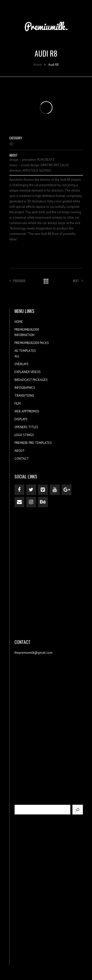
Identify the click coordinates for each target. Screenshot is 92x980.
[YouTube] (55, 490)
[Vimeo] (43, 490)
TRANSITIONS (24, 396)
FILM (18, 403)
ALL (17, 356)
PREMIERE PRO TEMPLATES (33, 443)
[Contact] (19, 502)
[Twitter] (31, 490)
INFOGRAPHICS (25, 388)
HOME (19, 322)
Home (38, 65)
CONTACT (22, 459)
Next (78, 281)
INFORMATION (24, 335)
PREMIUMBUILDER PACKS (32, 343)
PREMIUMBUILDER (27, 330)
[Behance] (43, 502)
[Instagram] (31, 502)
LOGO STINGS (24, 435)
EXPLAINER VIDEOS (28, 372)
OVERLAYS (21, 364)
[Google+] (66, 490)
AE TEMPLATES (25, 351)
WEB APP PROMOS (27, 411)
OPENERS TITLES (26, 427)
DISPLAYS (21, 419)
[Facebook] (19, 490)
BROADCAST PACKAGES (31, 380)
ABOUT (20, 451)
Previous (17, 281)
